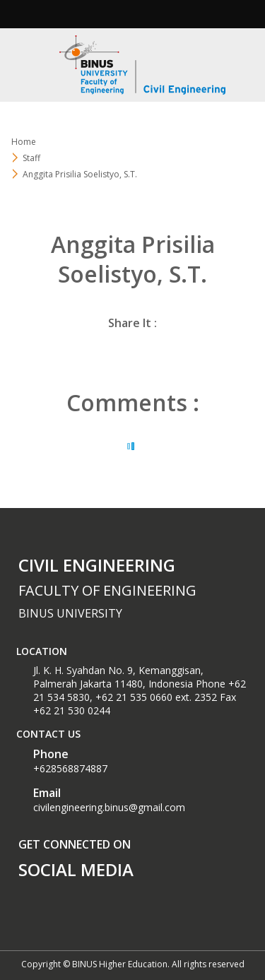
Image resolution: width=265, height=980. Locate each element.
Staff (31, 158)
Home (24, 142)
